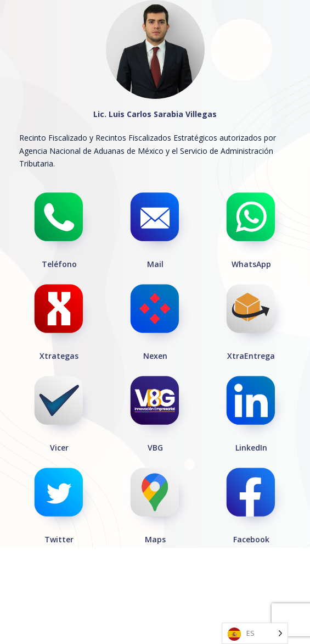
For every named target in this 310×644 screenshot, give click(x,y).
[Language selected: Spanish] (255, 633)
